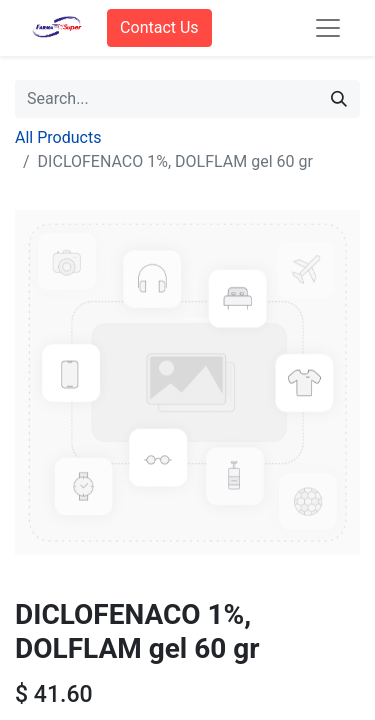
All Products (58, 137)
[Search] (339, 99)
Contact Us (159, 27)
